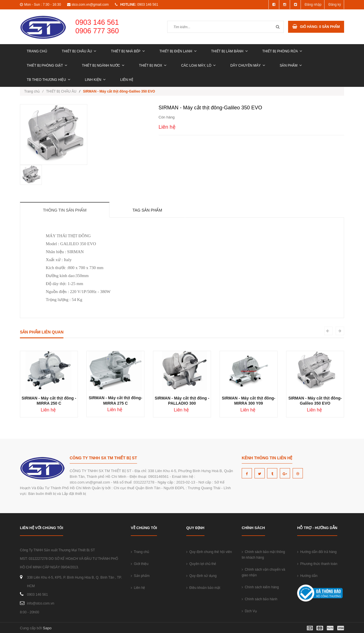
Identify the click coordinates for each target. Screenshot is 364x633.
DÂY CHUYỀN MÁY (248, 65)
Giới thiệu (140, 564)
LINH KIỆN (95, 80)
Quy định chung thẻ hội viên (209, 552)
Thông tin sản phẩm (65, 210)
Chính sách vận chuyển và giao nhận (263, 572)
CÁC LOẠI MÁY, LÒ (198, 65)
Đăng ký (335, 5)
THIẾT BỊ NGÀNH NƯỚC (103, 65)
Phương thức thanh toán (317, 564)
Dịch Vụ (249, 611)
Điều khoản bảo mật (203, 588)
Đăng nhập (313, 5)
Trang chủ (37, 51)
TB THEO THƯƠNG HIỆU (48, 80)
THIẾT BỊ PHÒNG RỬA (282, 51)
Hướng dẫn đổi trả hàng (317, 552)
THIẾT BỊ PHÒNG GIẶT (47, 65)
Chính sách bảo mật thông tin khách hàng (263, 555)
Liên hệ (127, 80)
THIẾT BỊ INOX (153, 65)
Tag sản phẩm (147, 210)
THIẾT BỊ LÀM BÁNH (229, 51)
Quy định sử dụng (201, 576)
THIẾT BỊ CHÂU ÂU (79, 51)
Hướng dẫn (307, 576)
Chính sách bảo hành (259, 599)
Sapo (47, 628)
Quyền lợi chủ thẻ (201, 564)
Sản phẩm (291, 65)
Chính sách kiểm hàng (260, 587)
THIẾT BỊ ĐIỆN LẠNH (178, 51)
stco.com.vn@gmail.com (90, 5)
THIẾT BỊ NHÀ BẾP (128, 51)
